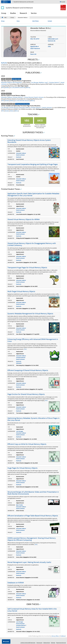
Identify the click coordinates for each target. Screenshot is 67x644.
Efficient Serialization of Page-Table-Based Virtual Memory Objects (33, 516)
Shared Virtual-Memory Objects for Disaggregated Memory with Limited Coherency (32, 244)
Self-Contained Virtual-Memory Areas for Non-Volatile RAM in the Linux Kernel (32, 610)
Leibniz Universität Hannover (28, 643)
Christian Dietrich (54, 82)
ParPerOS (4, 63)
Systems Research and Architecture (19, 8)
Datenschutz (47, 643)
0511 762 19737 (35, 39)
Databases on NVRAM (16, 583)
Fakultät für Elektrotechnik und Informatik (24, 2)
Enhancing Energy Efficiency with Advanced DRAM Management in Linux (33, 340)
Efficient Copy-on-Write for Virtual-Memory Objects (27, 444)
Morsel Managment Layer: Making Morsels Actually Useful (29, 562)
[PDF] (58, 296)
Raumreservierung (61, 643)
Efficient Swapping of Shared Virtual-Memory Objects (28, 370)
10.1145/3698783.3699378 (17, 87)
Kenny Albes (55, 636)
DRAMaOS (19, 363)
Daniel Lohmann (39, 97)
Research (23, 13)
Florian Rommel (29, 97)
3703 (49, 46)
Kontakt (63, 2)
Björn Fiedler (20, 505)
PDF (3, 87)
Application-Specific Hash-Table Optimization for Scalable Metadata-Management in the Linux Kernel (34, 194)
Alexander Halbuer (23, 17)
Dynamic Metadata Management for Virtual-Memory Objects (30, 314)
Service (34, 13)
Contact (50, 21)
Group (4, 13)
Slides (12, 101)
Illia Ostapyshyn (17, 82)
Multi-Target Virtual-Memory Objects (21, 291)
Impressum (39, 643)
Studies (13, 13)
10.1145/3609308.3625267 (22, 101)
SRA (4, 17)
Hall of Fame (35, 21)
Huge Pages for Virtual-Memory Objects (22, 468)
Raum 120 (33, 54)
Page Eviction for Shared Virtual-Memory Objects (26, 394)
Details (7, 87)
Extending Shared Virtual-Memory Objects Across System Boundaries (29, 141)
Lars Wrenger (35, 82)
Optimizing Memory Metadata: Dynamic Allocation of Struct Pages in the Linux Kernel (33, 419)
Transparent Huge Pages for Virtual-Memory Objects (27, 267)
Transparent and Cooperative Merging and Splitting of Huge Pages (33, 164)
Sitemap (53, 643)
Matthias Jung (43, 82)
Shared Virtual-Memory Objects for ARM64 (24, 219)
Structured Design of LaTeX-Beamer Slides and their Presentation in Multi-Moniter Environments (33, 493)
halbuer (63, 636)
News (18, 21)
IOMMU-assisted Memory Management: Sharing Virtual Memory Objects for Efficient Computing (32, 539)
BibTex (28, 87)
